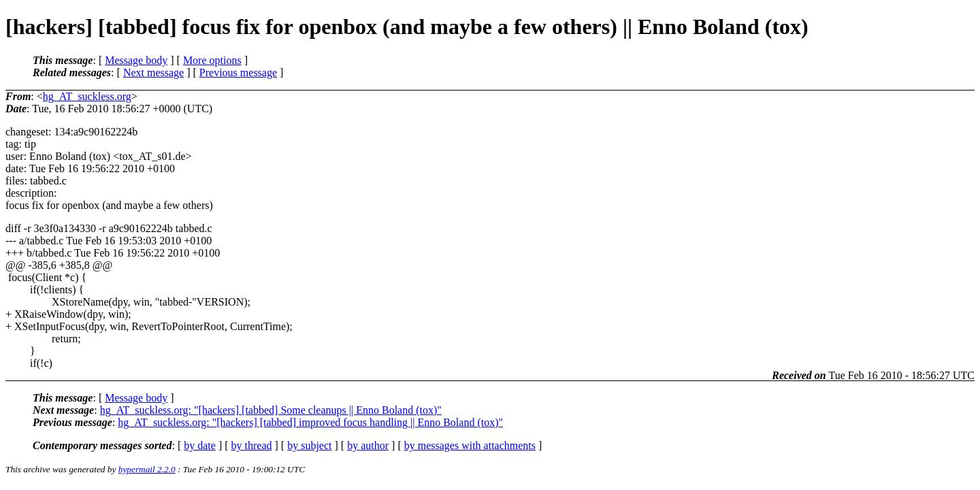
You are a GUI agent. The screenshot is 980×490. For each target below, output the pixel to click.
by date (200, 445)
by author (368, 445)
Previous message (238, 72)
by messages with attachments (470, 445)
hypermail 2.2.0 (147, 469)
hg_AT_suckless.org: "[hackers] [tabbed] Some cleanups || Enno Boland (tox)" (271, 410)
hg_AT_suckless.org (87, 96)
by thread (252, 445)
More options (212, 60)
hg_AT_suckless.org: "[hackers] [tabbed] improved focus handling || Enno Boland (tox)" (310, 422)
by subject (309, 445)
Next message (153, 72)
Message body (136, 60)
